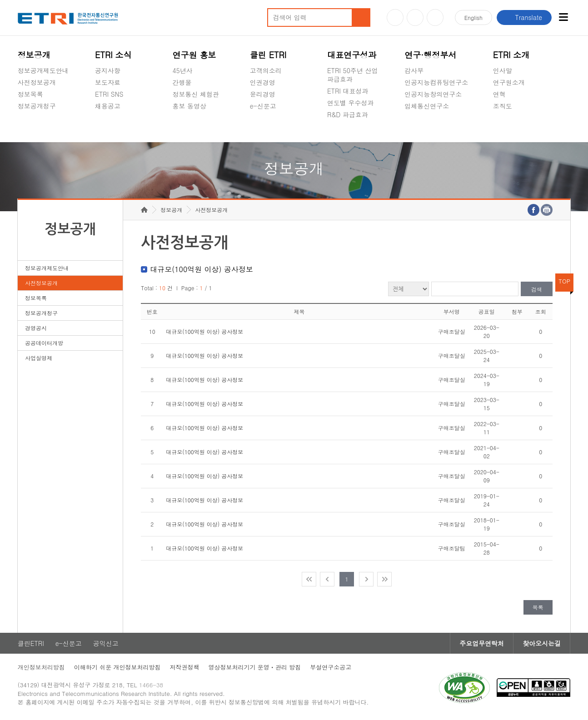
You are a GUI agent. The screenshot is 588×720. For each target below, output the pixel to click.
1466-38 (151, 685)
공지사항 (108, 70)
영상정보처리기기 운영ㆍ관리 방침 (255, 667)
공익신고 (263, 127)
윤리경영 (263, 94)
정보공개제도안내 (43, 70)
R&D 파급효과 (348, 114)
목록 (538, 607)
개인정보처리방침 (41, 667)
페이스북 (435, 17)
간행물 (182, 82)
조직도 (503, 106)
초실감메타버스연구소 (436, 127)
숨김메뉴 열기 (22, 117)
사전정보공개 (37, 82)
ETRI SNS (109, 94)
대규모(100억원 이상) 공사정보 (204, 331)
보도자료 (108, 82)
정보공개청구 (37, 106)
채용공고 (108, 106)
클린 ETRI (268, 55)
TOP (564, 281)
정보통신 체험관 (196, 94)
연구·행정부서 (430, 55)
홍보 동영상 (189, 106)
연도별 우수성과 (351, 103)
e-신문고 (263, 106)
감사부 (414, 70)
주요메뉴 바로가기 (0, 0)
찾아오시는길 (542, 643)
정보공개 (34, 55)
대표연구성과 (352, 55)
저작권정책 (185, 667)
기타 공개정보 (513, 127)
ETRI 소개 (511, 55)
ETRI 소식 (113, 55)
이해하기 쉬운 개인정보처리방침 (117, 667)
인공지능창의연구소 (433, 94)
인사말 (503, 70)
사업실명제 (39, 358)
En (473, 17)
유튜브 (395, 17)
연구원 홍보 (194, 55)
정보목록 (30, 94)
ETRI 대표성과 (348, 91)
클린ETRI (31, 643)
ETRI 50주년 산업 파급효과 (353, 75)
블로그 (415, 17)
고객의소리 (266, 70)
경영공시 (30, 127)
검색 (537, 289)
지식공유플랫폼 (349, 136)
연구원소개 (509, 82)
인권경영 (263, 82)
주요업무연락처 (482, 643)
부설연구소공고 (331, 667)
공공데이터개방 (44, 343)
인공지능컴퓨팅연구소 (436, 82)
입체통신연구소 (427, 106)
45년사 (182, 70)
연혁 (499, 94)
